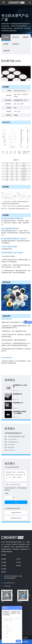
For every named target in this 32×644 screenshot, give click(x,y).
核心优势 (4, 562)
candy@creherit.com (16, 513)
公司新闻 (4, 566)
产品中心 (18, 559)
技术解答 (6, 44)
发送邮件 (24, 642)
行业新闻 (4, 569)
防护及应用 (16, 44)
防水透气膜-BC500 (18, 403)
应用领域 (4, 559)
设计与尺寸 (16, 37)
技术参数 (6, 37)
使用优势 (26, 37)
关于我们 (18, 562)
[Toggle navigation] (3, 3)
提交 (16, 502)
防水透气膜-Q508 (18, 394)
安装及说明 (7, 51)
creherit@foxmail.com (13, 442)
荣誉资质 (18, 566)
